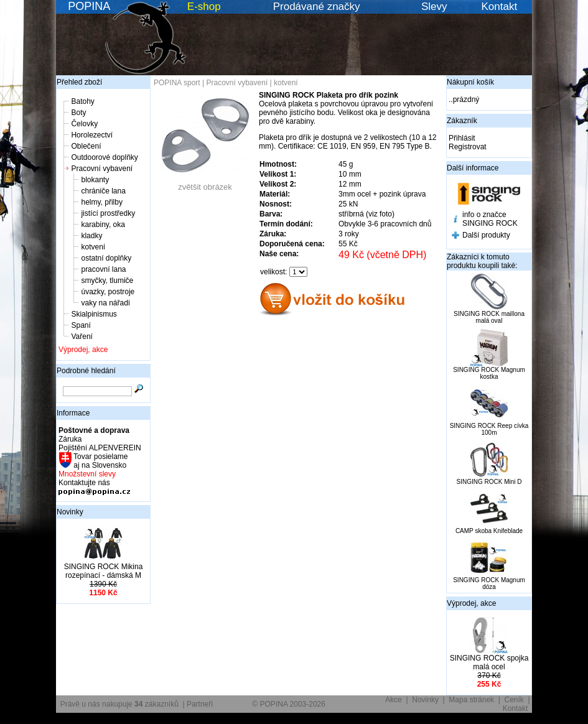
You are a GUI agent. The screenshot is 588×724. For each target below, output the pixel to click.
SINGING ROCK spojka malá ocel (489, 662)
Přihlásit (462, 138)
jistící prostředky (108, 213)
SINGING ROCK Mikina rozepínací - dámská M (104, 571)
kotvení (93, 247)
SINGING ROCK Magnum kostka (489, 373)
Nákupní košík (470, 82)
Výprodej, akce (83, 350)
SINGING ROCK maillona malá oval (489, 317)
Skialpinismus (94, 314)
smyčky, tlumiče (107, 281)
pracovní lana (103, 269)
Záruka (70, 439)
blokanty (95, 180)
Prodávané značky (317, 7)
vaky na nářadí (105, 303)
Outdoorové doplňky (104, 157)
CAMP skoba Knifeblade (489, 531)
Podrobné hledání (86, 371)
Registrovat (468, 147)
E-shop (204, 7)
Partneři (200, 704)
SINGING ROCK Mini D (489, 482)
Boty (78, 113)
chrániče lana (103, 191)
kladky (91, 236)
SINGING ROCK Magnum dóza (489, 583)
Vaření (82, 336)
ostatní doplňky (106, 258)
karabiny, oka (103, 225)
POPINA (89, 6)
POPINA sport (177, 83)
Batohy (82, 101)
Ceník (514, 700)
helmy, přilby (101, 202)
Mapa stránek (471, 700)
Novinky (70, 512)
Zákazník (462, 121)
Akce (394, 700)
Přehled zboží (79, 82)
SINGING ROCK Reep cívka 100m (489, 429)
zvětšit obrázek (205, 183)
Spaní (81, 325)
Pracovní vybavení (102, 169)
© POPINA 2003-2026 (289, 704)
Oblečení (86, 146)
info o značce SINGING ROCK (490, 219)
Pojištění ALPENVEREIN (100, 448)
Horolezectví (92, 135)
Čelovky (84, 124)
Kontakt (500, 7)
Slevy (434, 7)
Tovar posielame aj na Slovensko (100, 461)
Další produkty (486, 235)
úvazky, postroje (108, 292)
